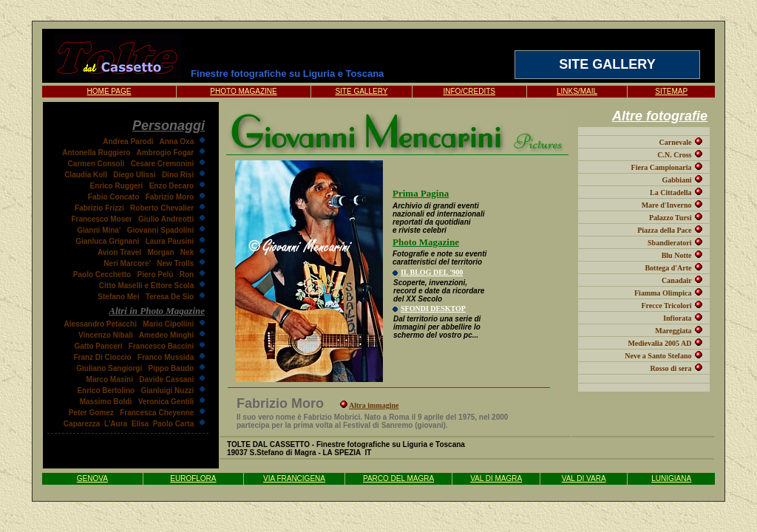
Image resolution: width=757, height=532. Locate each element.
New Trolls (175, 263)
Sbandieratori (669, 243)
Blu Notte (677, 255)
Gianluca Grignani (107, 241)
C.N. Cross (674, 155)
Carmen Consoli (96, 164)
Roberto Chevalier (162, 208)
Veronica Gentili (166, 402)
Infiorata (677, 318)
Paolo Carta (174, 424)
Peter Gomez (91, 413)
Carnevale (676, 142)
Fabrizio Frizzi (99, 208)
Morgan (160, 252)
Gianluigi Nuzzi (168, 391)
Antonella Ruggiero (96, 153)
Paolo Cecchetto (102, 274)
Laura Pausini (170, 241)
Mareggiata (673, 331)
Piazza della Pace (664, 230)
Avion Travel (119, 252)
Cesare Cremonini (163, 164)
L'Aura (116, 424)
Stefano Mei (118, 297)
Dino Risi (178, 175)
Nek (187, 252)
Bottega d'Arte (668, 268)
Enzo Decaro (172, 186)
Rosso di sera (671, 368)
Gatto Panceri (98, 346)
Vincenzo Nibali (106, 335)
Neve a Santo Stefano (658, 356)
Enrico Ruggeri (117, 186)
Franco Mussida (166, 357)
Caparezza (82, 424)
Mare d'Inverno (667, 205)
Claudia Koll (86, 175)
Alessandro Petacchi (101, 324)
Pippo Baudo (172, 368)
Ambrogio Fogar (165, 153)
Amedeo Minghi (166, 335)
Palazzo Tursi (671, 218)
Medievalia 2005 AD (659, 343)
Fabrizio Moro (170, 197)
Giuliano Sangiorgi (109, 368)
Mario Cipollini (168, 324)
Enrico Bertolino (106, 391)
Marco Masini (110, 379)
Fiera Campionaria (662, 167)
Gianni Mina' (99, 230)
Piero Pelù (156, 274)
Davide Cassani (166, 379)
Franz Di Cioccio (102, 357)
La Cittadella (671, 192)
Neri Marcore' (127, 263)
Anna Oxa (177, 141)
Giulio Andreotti (166, 219)
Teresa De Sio (170, 297)
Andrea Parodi (128, 141)
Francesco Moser (101, 219)
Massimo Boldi (106, 402)
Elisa (140, 424)
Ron (187, 274)
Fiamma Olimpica (663, 293)
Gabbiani (676, 180)
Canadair (676, 280)
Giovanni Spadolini (161, 230)
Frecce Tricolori (666, 306)
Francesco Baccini (161, 346)
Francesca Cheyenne (157, 413)
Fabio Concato (113, 197)
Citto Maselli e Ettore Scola (146, 286)
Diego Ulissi (134, 175)
